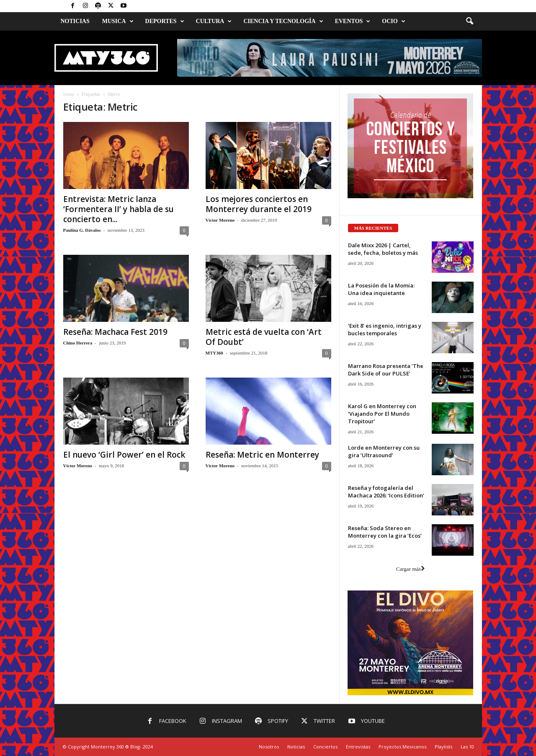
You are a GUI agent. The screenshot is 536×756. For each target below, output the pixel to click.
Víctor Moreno (220, 220)
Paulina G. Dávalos (82, 230)
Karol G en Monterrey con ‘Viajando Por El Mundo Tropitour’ (382, 414)
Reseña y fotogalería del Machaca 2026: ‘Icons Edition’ (386, 492)
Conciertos (325, 747)
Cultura (214, 21)
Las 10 (467, 747)
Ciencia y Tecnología (283, 21)
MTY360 (214, 353)
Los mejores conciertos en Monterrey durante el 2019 (259, 204)
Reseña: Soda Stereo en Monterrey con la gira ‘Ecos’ (385, 532)
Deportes (165, 21)
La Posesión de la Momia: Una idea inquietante (381, 289)
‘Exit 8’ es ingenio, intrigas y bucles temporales (385, 329)
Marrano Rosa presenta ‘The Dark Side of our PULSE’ (386, 370)
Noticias (75, 21)
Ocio (393, 21)
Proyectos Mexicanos (402, 747)
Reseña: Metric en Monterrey (262, 455)
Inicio (68, 94)
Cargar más (410, 569)
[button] (469, 21)
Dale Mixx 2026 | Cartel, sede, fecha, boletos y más (383, 249)
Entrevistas (358, 747)
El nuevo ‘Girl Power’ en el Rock (124, 455)
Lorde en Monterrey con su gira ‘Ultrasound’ (384, 451)
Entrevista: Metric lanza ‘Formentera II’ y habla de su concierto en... (119, 209)
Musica (118, 21)
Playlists (443, 747)
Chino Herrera (78, 343)
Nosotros (269, 747)
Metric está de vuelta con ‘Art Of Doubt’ (264, 337)
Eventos (353, 21)
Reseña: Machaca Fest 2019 (115, 332)
